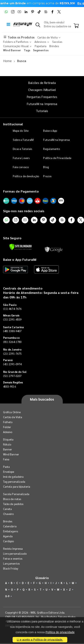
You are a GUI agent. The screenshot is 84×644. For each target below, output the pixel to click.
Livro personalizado (15, 554)
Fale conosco (21, 167)
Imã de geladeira (13, 477)
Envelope (9, 472)
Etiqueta (8, 439)
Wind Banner (11, 454)
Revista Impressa (13, 549)
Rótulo (7, 444)
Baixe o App (50, 131)
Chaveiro (8, 514)
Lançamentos (11, 563)
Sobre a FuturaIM (23, 140)
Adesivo (8, 432)
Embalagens (11, 531)
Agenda (8, 536)
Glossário (42, 578)
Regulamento (51, 149)
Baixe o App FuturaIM (20, 259)
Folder (7, 427)
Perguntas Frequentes (42, 97)
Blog (46, 167)
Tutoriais (42, 111)
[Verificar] (21, 247)
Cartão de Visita (13, 417)
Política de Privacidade (57, 158)
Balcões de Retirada (42, 83)
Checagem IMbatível (42, 90)
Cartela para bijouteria (17, 487)
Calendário (10, 526)
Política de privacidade (60, 632)
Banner (8, 449)
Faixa (6, 459)
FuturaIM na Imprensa (42, 104)
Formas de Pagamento (21, 191)
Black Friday (11, 568)
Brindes (8, 521)
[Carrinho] (76, 26)
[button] (38, 26)
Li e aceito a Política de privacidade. (40, 640)
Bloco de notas (12, 499)
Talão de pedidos (13, 504)
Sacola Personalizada (16, 494)
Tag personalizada (14, 482)
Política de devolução (26, 176)
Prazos (47, 176)
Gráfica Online (12, 412)
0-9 (7, 596)
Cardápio (9, 541)
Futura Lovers (21, 158)
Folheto (8, 422)
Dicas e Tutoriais (22, 149)
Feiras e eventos (13, 558)
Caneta (7, 509)
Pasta (6, 467)
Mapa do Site (21, 131)
